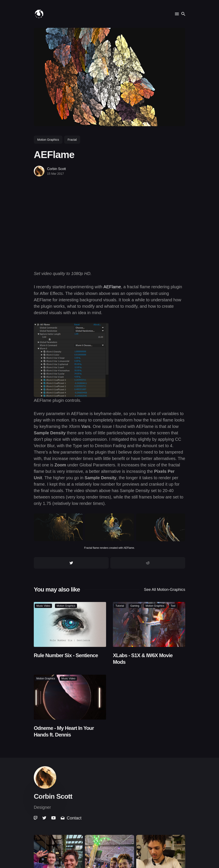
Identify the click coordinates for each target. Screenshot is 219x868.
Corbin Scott (56, 169)
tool (173, 606)
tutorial (120, 606)
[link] (36, 818)
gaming (135, 606)
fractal (72, 140)
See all (165, 589)
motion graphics (48, 140)
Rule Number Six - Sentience (66, 655)
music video (43, 606)
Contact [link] (71, 818)
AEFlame (112, 287)
